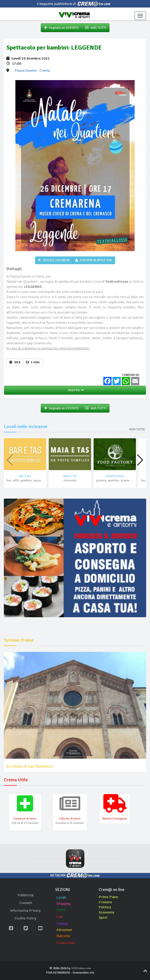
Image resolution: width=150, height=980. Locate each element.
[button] (140, 460)
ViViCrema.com (81, 968)
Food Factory (115, 476)
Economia (106, 912)
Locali (61, 897)
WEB (15, 362)
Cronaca (105, 902)
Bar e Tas (25, 476)
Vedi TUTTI (96, 28)
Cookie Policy (26, 918)
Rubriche (63, 936)
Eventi (61, 910)
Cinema (62, 924)
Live (60, 917)
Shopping (63, 904)
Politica (105, 907)
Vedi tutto (137, 429)
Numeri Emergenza (115, 819)
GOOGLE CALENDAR (54, 260)
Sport (103, 917)
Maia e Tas (70, 476)
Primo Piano (108, 897)
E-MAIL (33, 362)
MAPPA (75, 390)
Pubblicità (26, 895)
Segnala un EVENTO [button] (61, 28)
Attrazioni (64, 930)
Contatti (26, 903)
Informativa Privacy (26, 911)
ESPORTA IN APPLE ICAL (94, 260)
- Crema (32, 70)
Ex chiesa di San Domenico (30, 766)
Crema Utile (66, 943)
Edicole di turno (70, 819)
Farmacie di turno (25, 819)
